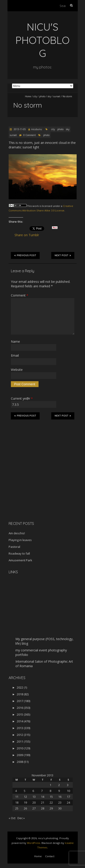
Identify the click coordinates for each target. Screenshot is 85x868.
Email (15, 355)
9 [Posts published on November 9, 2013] (59, 791)
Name (15, 341)
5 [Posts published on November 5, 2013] (25, 791)
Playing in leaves (20, 540)
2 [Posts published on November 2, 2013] (59, 785)
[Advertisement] (37, 486)
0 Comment (30, 135)
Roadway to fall (19, 553)
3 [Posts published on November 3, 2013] (68, 785)
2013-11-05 (19, 129)
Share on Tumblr (29, 235)
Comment (19, 295)
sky (49, 96)
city (35, 96)
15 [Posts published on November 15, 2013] (51, 797)
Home (28, 96)
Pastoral (14, 547)
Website (17, 370)
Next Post (63, 255)
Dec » (21, 818)
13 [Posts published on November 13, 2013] (34, 797)
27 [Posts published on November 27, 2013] (34, 808)
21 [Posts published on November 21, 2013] (43, 802)
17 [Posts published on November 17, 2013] (68, 797)
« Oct (12, 818)
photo (42, 96)
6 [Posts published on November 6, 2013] (33, 791)
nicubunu (36, 129)
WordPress (34, 843)
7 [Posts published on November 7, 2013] (42, 791)
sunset (57, 96)
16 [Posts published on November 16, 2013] (60, 797)
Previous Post (25, 255)
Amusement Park (20, 560)
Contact (50, 856)
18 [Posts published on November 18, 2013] (17, 802)
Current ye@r (22, 398)
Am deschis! (17, 533)
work (36, 206)
